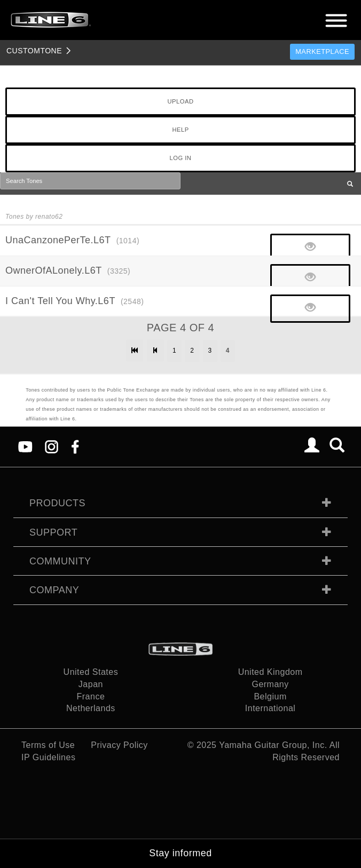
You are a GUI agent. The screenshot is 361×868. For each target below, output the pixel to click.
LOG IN (181, 158)
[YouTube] (25, 446)
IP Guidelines (48, 757)
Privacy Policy (119, 745)
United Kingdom (270, 672)
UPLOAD (180, 101)
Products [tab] (57, 503)
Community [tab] (60, 561)
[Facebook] (75, 446)
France (91, 696)
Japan (91, 684)
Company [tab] (54, 590)
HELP (180, 130)
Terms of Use (48, 745)
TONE (34, 51)
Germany (270, 684)
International (270, 708)
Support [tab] (53, 532)
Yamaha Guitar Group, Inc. (273, 745)
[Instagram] (52, 446)
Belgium (270, 696)
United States (91, 672)
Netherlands (91, 708)
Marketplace (322, 51)
